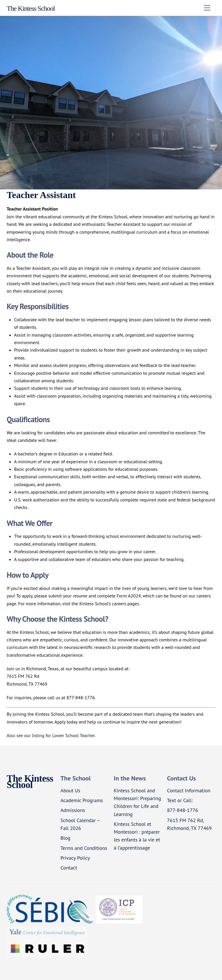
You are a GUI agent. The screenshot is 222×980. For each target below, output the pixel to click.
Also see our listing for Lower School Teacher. (51, 735)
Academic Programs (82, 800)
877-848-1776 (183, 810)
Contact (69, 868)
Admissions (73, 810)
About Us (70, 790)
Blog (65, 838)
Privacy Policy (75, 858)
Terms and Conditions (84, 848)
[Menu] (207, 8)
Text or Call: (180, 800)
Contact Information (189, 790)
